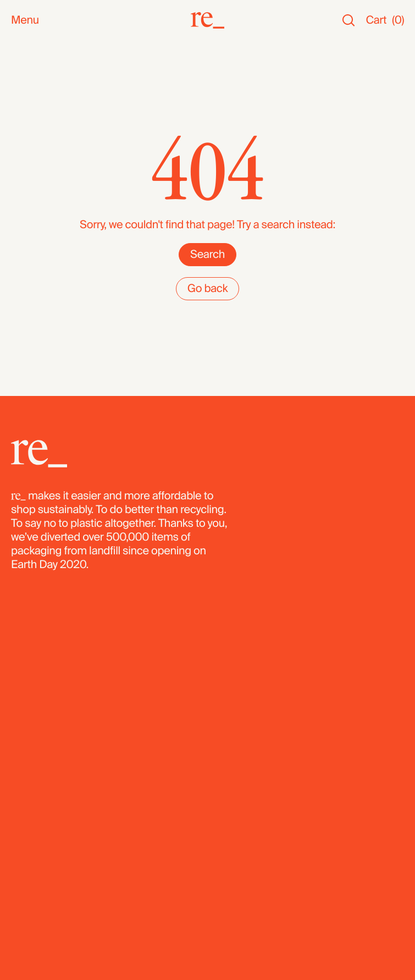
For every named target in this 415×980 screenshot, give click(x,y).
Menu (25, 21)
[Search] (348, 21)
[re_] (207, 20)
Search (207, 255)
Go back (208, 289)
